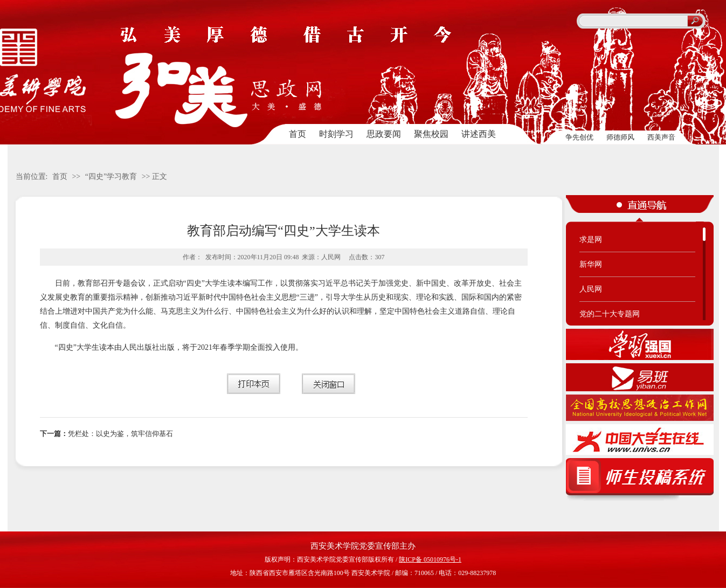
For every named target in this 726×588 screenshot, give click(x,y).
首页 (298, 134)
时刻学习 (336, 134)
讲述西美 (479, 134)
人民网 (591, 289)
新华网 (591, 264)
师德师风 (620, 137)
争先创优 (579, 137)
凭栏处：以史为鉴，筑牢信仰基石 (106, 434)
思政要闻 (384, 134)
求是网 (591, 240)
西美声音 (661, 137)
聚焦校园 (431, 134)
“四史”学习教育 (111, 177)
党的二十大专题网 (610, 314)
